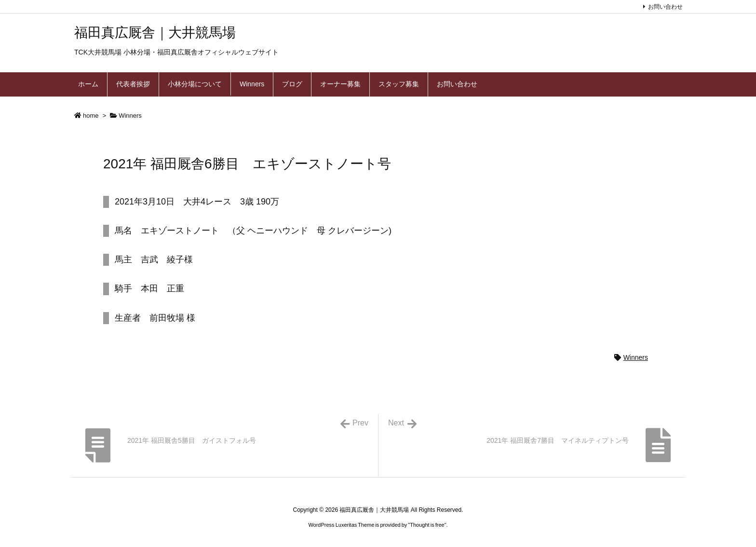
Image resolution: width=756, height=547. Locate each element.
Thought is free (427, 525)
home (91, 116)
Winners (130, 116)
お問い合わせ (665, 7)
